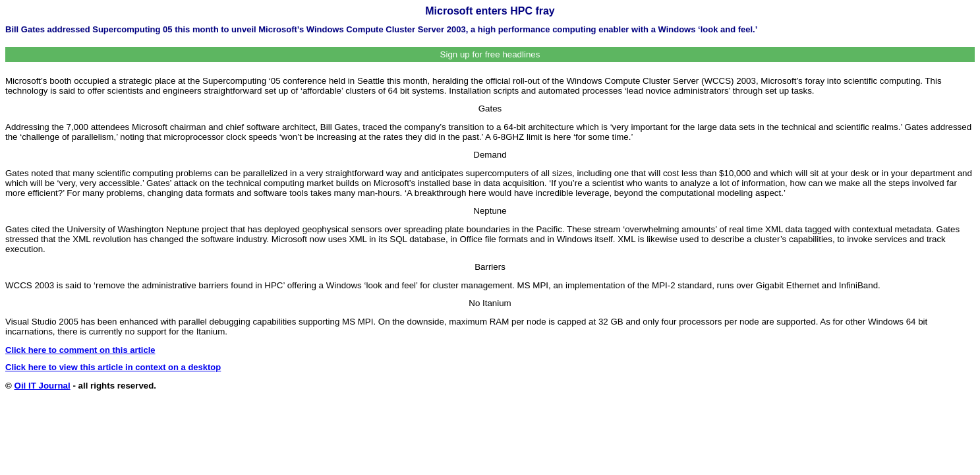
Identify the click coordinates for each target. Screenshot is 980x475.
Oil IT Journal (43, 386)
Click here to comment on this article (80, 350)
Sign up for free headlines (490, 54)
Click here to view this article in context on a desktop (113, 367)
